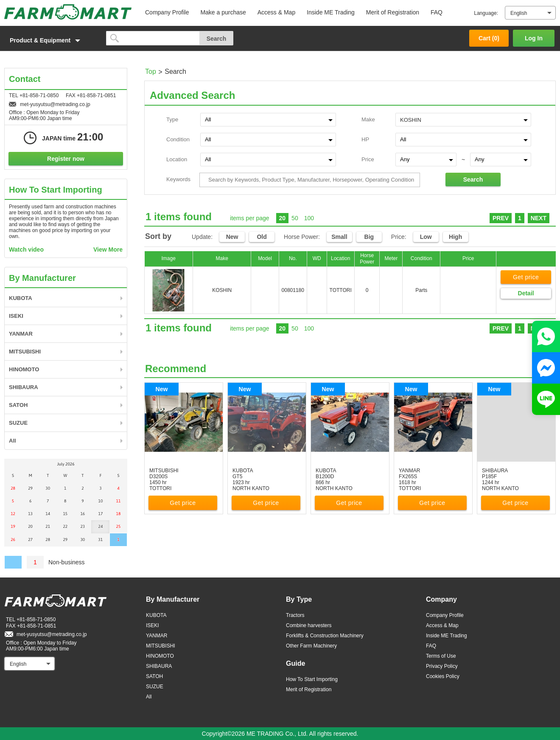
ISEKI (16, 316)
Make (368, 119)
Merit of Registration (393, 12)
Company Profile (167, 12)
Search (473, 179)
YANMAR (21, 334)
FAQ (437, 12)
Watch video (26, 249)
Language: (486, 13)
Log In (534, 38)
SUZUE (18, 423)
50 (295, 218)
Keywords (178, 179)
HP (365, 139)
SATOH (18, 405)
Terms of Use (441, 656)
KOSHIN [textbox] (411, 120)
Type (172, 119)
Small (339, 237)
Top (151, 71)
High (455, 237)
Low (426, 237)
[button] (51, 40)
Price (368, 159)
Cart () (489, 38)
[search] (153, 38)
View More (108, 249)
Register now (66, 159)
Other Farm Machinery (311, 646)
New (232, 237)
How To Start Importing (312, 679)
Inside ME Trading (331, 12)
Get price (526, 277)
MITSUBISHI (25, 352)
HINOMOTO (24, 369)
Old (262, 237)
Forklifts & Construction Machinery (325, 636)
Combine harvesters (309, 625)
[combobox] (463, 119)
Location (177, 159)
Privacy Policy (442, 666)
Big (369, 237)
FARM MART (68, 12)
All (13, 441)
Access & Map (276, 12)
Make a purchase (223, 12)
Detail (526, 293)
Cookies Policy (443, 676)
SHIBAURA (24, 387)
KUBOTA (21, 298)
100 (309, 218)
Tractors (295, 615)
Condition (178, 139)
